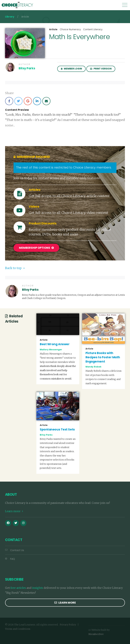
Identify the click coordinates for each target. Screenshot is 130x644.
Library (10, 17)
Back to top (15, 268)
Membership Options (36, 248)
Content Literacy (93, 29)
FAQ (10, 559)
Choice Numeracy (70, 29)
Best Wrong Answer (55, 344)
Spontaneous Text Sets (57, 429)
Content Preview (17, 110)
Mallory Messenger (51, 349)
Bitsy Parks (27, 68)
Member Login (71, 69)
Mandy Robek (93, 367)
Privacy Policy (68, 625)
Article (53, 30)
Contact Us (15, 550)
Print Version (101, 69)
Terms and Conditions (18, 629)
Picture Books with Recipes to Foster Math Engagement (103, 357)
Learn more (14, 511)
